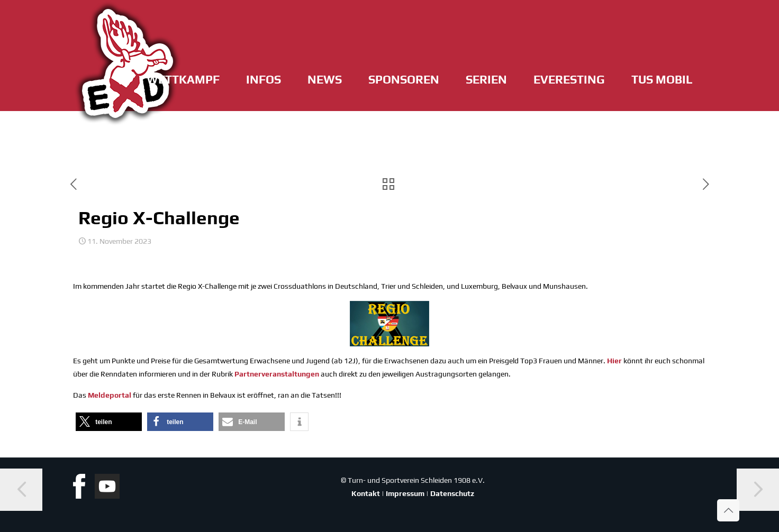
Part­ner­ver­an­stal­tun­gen (277, 374)
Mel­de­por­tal (110, 395)
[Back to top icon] (728, 510)
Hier (614, 361)
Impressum (405, 493)
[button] (109, 422)
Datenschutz (452, 493)
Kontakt (366, 493)
